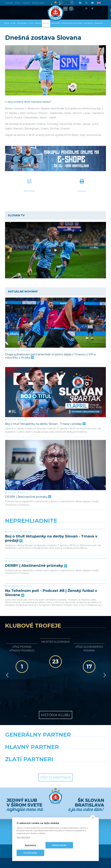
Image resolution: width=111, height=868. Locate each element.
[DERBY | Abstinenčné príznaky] (55, 465)
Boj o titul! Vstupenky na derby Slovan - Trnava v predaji (45, 424)
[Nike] (56, 778)
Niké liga (23, 420)
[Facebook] (80, 3)
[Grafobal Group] (82, 802)
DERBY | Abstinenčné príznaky (28, 497)
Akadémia (56, 23)
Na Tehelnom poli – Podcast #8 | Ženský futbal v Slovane (51, 656)
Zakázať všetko (59, 845)
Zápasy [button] (38, 23)
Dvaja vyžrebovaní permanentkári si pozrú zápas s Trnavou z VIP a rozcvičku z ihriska (50, 356)
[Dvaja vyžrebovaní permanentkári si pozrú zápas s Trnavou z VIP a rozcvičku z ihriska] (55, 323)
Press (17, 3)
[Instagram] (86, 8)
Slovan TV (24, 493)
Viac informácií (23, 837)
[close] (93, 817)
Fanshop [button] (99, 23)
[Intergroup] (29, 802)
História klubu (56, 751)
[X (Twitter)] (86, 3)
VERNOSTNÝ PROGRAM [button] (72, 23)
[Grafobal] (29, 790)
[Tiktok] (92, 8)
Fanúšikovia (25, 350)
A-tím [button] (31, 23)
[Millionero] (82, 790)
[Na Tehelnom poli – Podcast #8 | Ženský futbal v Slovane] (55, 636)
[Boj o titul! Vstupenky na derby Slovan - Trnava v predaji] (55, 392)
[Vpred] (104, 723)
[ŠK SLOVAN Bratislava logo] (55, 10)
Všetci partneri (55, 813)
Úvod (7, 23)
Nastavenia (30, 845)
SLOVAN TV (88, 23)
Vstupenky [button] (22, 23)
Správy (46, 23)
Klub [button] (13, 23)
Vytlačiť (82, 191)
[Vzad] (7, 723)
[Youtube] (92, 3)
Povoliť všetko (30, 853)
